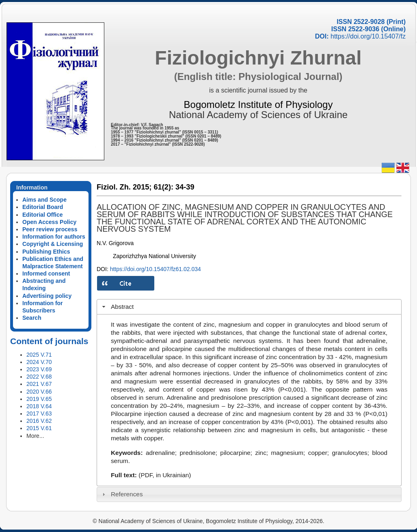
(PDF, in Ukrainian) (165, 475)
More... (35, 436)
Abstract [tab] (117, 307)
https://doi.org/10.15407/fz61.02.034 (156, 269)
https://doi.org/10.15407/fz (368, 36)
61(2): (163, 187)
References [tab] (122, 494)
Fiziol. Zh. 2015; (124, 187)
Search (32, 318)
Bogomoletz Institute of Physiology (258, 104)
